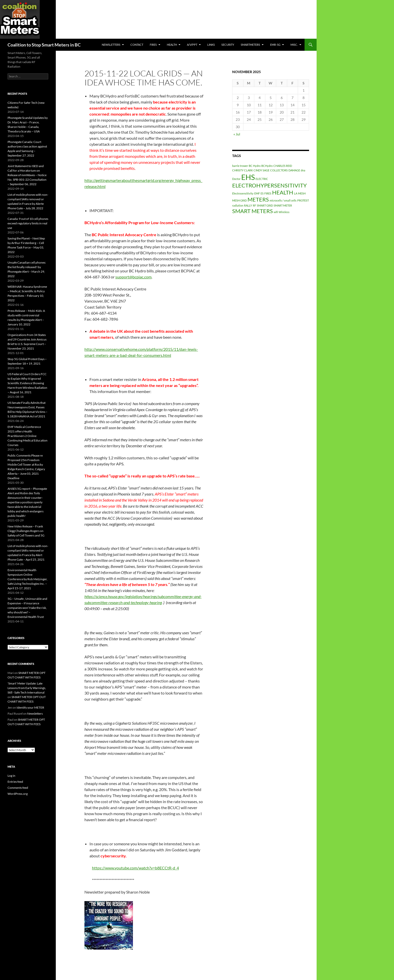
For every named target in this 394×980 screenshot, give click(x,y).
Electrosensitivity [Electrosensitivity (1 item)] (243, 193)
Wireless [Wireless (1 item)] (284, 212)
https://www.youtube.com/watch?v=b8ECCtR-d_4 (135, 868)
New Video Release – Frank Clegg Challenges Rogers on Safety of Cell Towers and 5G (26, 531)
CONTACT (137, 45)
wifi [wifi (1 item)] (276, 212)
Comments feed (18, 788)
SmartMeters (250, 45)
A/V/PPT (192, 45)
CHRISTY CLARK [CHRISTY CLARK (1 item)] (242, 170)
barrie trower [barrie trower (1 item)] (240, 166)
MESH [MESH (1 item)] (302, 193)
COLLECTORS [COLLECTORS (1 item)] (279, 170)
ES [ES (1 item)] (262, 193)
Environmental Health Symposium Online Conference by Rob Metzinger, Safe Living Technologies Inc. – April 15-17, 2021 (28, 579)
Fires (153, 45)
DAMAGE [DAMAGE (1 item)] (294, 170)
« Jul (237, 134)
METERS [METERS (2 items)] (258, 199)
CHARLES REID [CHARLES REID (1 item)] (283, 166)
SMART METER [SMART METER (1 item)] (283, 205)
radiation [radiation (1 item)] (238, 205)
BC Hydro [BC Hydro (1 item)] (255, 166)
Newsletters (111, 45)
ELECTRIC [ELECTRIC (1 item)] (262, 179)
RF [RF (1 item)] (254, 205)
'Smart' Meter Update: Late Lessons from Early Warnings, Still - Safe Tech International (27, 688)
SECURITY (228, 45)
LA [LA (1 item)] (296, 193)
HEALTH (172, 45)
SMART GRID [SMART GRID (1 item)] (265, 205)
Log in (11, 776)
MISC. (294, 45)
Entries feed (15, 782)
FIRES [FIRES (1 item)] (268, 193)
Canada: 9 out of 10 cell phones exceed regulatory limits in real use (28, 223)
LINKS (211, 45)
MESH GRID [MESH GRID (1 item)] (239, 200)
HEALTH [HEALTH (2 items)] (283, 192)
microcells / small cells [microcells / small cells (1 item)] (283, 200)
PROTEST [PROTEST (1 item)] (303, 200)
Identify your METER (30, 707)
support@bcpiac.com (133, 277)
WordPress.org (18, 794)
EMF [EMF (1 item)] (257, 193)
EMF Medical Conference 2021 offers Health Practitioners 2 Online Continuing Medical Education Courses (28, 436)
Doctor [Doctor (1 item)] (236, 179)
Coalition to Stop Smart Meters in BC (44, 45)
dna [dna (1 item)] (303, 170)
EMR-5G (275, 45)
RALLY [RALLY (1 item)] (248, 205)
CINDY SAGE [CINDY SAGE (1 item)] (261, 170)
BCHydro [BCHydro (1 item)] (267, 166)
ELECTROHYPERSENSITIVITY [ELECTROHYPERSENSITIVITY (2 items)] (269, 185)
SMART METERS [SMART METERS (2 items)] (253, 211)
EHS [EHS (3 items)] (248, 177)
